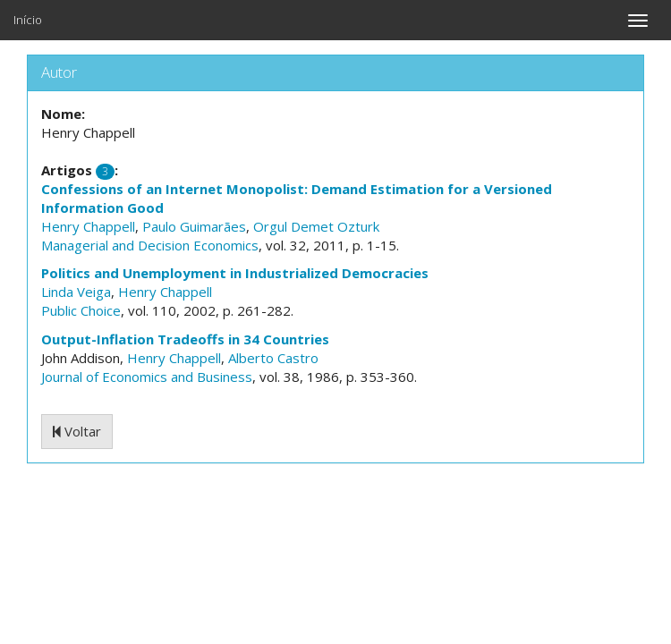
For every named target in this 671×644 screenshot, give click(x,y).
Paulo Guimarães (194, 226)
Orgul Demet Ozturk (316, 226)
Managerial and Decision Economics (150, 245)
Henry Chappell (88, 226)
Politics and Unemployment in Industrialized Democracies (235, 273)
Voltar (77, 431)
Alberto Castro (273, 358)
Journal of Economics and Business (147, 377)
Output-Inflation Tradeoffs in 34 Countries (185, 339)
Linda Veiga (76, 292)
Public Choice (81, 310)
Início (28, 20)
